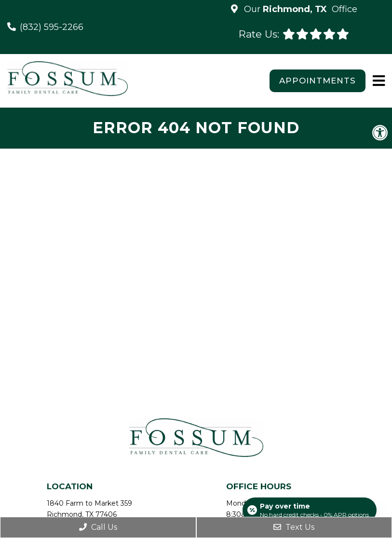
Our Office (299, 9)
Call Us (98, 527)
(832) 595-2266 (52, 27)
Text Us (294, 527)
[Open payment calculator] (310, 510)
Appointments (318, 81)
